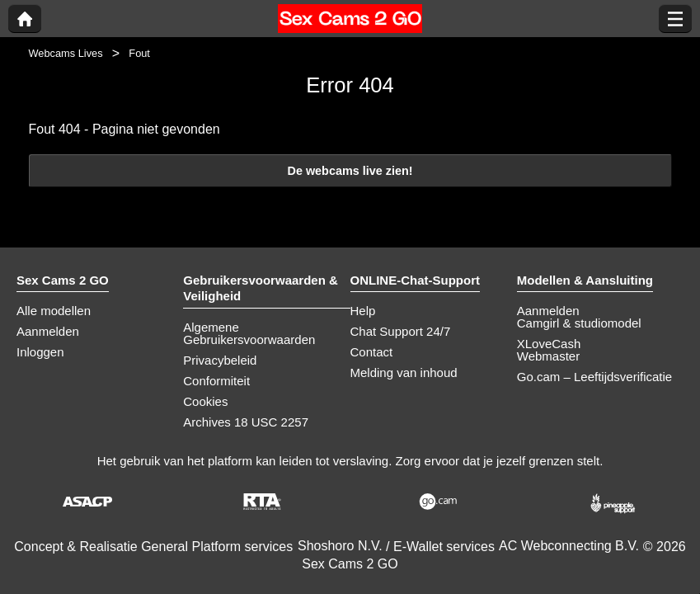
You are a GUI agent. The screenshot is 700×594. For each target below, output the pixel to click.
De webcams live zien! (350, 171)
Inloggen (40, 352)
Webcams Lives (66, 53)
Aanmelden (48, 331)
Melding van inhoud (404, 372)
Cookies (205, 401)
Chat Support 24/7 (401, 331)
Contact (372, 352)
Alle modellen (54, 311)
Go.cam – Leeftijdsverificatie (594, 377)
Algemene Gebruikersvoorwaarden (249, 333)
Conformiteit (216, 381)
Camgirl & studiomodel (579, 323)
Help (363, 311)
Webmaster (548, 356)
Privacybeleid (220, 360)
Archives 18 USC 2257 (246, 422)
